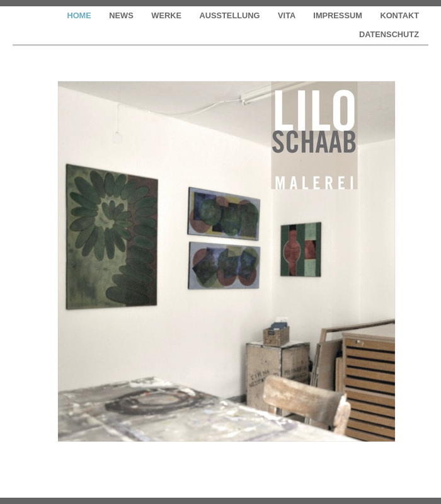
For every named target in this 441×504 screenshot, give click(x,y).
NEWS (122, 15)
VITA (288, 15)
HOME (80, 15)
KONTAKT (399, 15)
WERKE (167, 15)
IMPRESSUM (339, 15)
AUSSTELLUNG (231, 15)
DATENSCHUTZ (389, 34)
